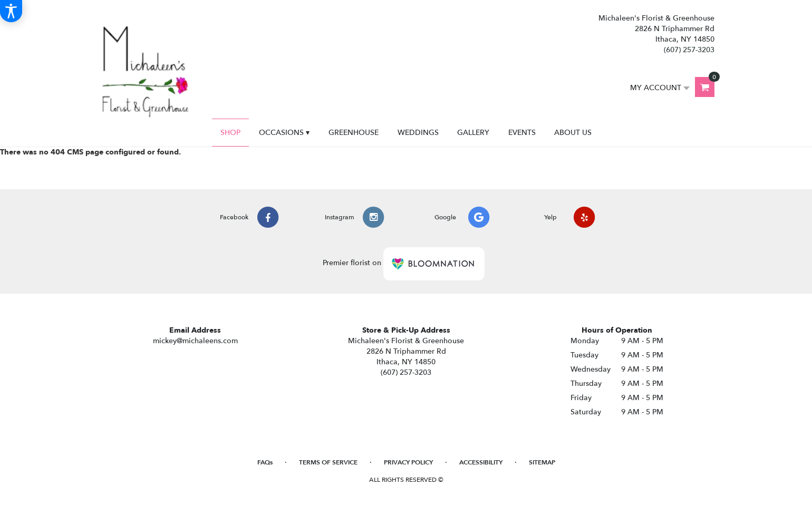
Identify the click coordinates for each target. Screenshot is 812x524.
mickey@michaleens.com (195, 341)
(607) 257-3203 (689, 50)
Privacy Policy (408, 462)
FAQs (265, 462)
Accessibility (481, 462)
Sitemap (542, 462)
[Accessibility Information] (11, 11)
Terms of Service (328, 462)
